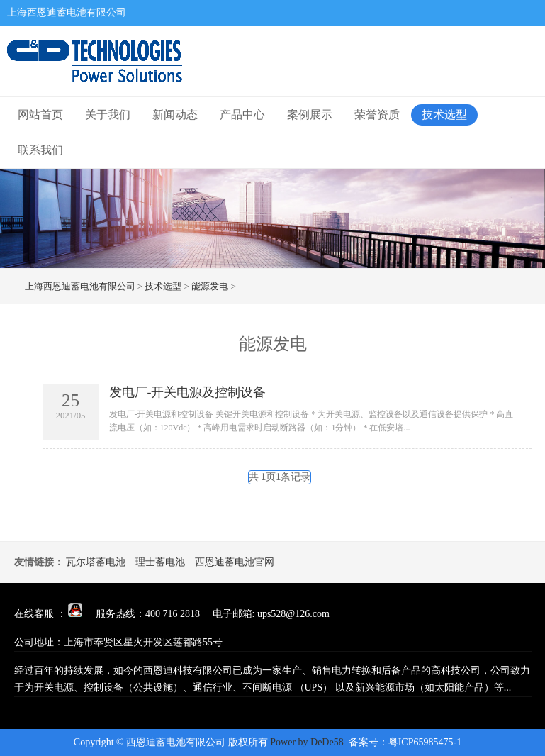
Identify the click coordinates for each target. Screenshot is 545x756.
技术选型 (444, 115)
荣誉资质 (377, 115)
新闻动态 (175, 115)
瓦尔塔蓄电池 (96, 562)
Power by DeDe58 (307, 742)
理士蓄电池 (160, 562)
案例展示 (310, 115)
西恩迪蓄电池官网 (235, 562)
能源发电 (210, 286)
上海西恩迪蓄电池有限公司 (80, 286)
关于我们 (108, 115)
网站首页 (40, 115)
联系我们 (40, 150)
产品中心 (242, 115)
